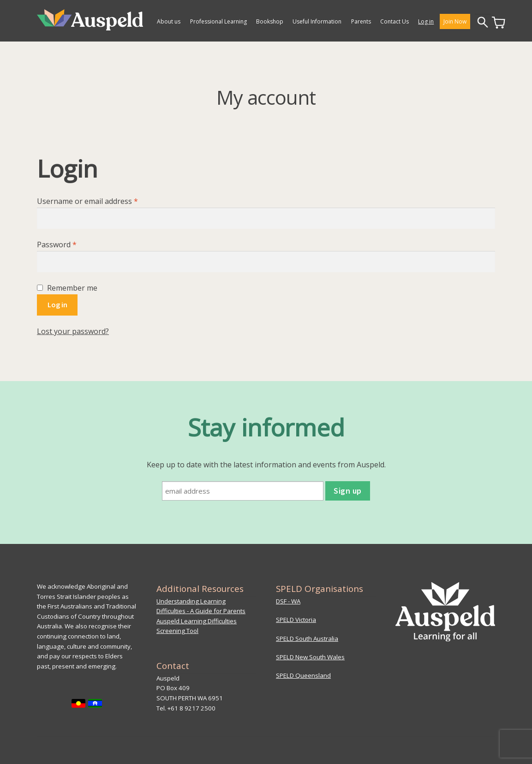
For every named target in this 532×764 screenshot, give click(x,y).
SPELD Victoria (296, 620)
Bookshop (270, 21)
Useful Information (317, 21)
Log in (426, 21)
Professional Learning (218, 21)
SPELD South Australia (307, 639)
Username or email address (103, 201)
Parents (361, 21)
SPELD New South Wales (310, 657)
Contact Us (395, 21)
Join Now (455, 21)
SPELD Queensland (303, 675)
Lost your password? (73, 331)
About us (169, 21)
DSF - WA (288, 601)
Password (72, 244)
